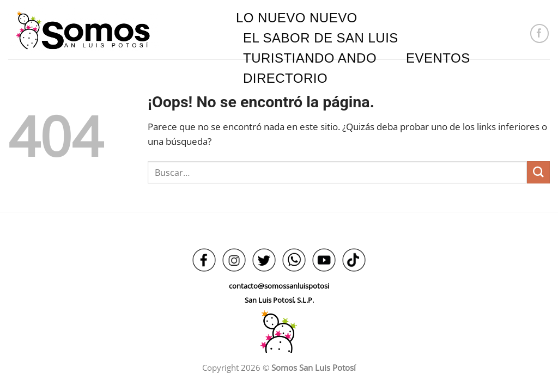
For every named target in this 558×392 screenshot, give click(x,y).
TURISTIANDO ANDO (310, 58)
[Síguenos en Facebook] (540, 33)
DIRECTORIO (285, 78)
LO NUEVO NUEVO (297, 18)
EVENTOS (438, 58)
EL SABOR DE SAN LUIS (321, 38)
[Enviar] (538, 172)
